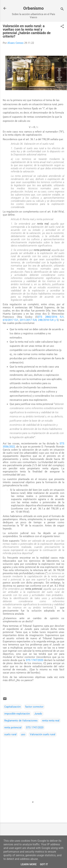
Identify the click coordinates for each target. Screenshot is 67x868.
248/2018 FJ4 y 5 (48, 320)
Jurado (38, 714)
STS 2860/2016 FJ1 (51, 317)
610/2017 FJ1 (11, 320)
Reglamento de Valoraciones (21, 721)
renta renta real (51, 721)
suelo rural (10, 734)
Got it (44, 864)
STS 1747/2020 (35, 660)
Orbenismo (33, 8)
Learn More (29, 864)
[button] (62, 27)
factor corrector (34, 707)
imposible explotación (17, 714)
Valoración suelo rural (43, 734)
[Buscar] (62, 9)
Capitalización (12, 707)
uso (23, 734)
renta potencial (13, 727)
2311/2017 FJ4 (28, 320)
